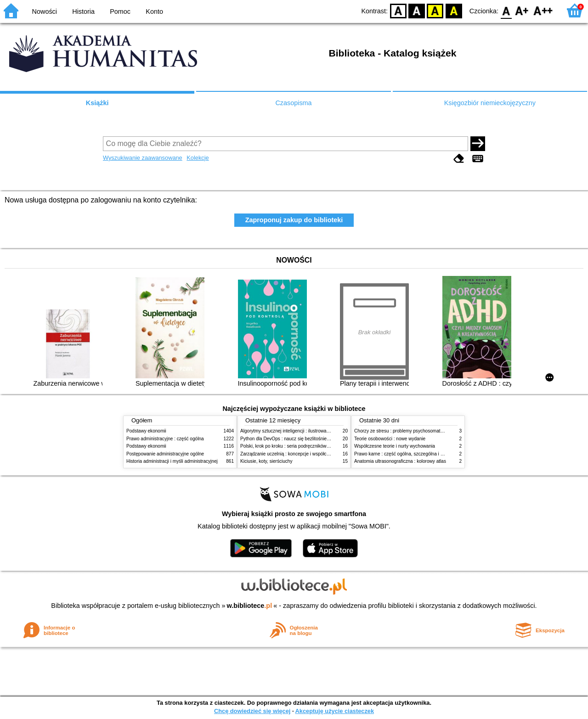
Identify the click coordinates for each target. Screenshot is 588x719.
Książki (97, 103)
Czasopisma (293, 103)
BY (454, 10)
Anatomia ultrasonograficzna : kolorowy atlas (400, 461)
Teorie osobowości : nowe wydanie (390, 439)
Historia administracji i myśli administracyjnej (172, 461)
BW (417, 10)
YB (435, 10)
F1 (522, 10)
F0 (506, 10)
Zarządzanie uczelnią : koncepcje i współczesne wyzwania (300, 454)
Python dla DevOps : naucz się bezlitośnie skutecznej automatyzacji (310, 439)
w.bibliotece (250, 606)
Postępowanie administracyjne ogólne (165, 454)
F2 (543, 10)
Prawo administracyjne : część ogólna (165, 439)
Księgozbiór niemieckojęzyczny (490, 103)
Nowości (45, 11)
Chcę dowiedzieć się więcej (252, 711)
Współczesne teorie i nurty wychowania (395, 446)
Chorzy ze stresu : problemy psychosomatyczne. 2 (406, 431)
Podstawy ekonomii (146, 431)
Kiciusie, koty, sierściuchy (266, 461)
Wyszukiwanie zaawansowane (143, 158)
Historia (83, 11)
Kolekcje (198, 158)
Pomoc (120, 11)
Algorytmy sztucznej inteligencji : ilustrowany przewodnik (298, 431)
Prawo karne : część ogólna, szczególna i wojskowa (407, 454)
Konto (154, 11)
